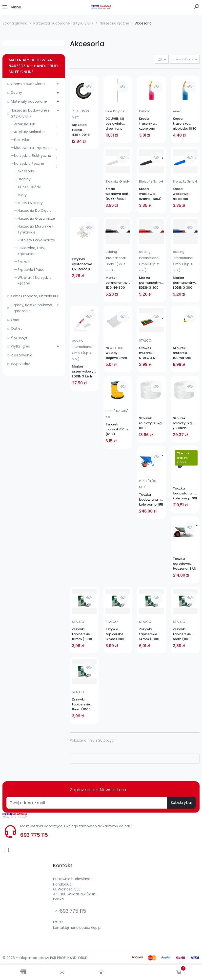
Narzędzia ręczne (29, 163)
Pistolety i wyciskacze (36, 240)
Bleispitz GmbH (117, 181)
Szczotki (24, 262)
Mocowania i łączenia (33, 148)
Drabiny (24, 179)
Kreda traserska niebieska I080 (185, 124)
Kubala (145, 111)
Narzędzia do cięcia (35, 210)
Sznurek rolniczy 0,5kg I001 (150, 423)
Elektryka (22, 140)
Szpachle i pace (31, 270)
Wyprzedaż (20, 364)
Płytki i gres (20, 346)
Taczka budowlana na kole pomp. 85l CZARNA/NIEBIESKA (151, 500)
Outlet (16, 328)
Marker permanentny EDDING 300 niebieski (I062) (184, 283)
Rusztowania (22, 355)
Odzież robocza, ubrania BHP (35, 296)
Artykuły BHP (25, 124)
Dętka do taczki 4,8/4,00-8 (81, 130)
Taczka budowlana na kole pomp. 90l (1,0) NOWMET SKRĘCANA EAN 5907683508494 (185, 493)
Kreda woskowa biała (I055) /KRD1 (118, 194)
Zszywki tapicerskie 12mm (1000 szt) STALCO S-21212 (118, 634)
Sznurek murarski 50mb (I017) (118, 429)
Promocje (19, 337)
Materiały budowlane (29, 101)
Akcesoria (26, 171)
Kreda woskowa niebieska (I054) (181, 194)
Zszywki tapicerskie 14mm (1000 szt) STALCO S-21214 (151, 634)
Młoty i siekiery (30, 203)
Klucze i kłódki (29, 187)
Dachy (16, 93)
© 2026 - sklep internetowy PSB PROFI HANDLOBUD (45, 958)
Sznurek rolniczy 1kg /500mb (182, 423)
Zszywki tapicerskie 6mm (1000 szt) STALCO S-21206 (185, 634)
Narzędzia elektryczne (33, 156)
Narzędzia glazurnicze (36, 218)
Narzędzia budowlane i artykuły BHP (30, 113)
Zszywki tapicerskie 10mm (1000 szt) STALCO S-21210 (84, 634)
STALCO (145, 340)
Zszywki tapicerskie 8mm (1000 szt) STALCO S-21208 (84, 704)
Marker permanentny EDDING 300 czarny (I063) (117, 283)
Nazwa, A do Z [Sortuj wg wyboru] (183, 59)
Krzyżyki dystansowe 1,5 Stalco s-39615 (82, 264)
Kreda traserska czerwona (147, 124)
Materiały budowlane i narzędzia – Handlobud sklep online (33, 66)
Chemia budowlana (28, 84)
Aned (177, 111)
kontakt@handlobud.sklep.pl (77, 928)
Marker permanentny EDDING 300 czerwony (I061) (150, 283)
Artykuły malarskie (29, 132)
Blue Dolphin (115, 111)
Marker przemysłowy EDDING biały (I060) (83, 372)
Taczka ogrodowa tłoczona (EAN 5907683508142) (185, 564)
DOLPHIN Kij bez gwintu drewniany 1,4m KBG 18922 (118, 124)
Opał (15, 320)
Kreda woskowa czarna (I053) (150, 194)
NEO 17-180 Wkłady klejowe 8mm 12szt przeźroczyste (117, 353)
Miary (22, 195)
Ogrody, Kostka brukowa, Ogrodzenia (32, 308)
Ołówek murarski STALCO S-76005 (148, 353)
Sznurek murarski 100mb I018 (182, 353)
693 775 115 (34, 835)
